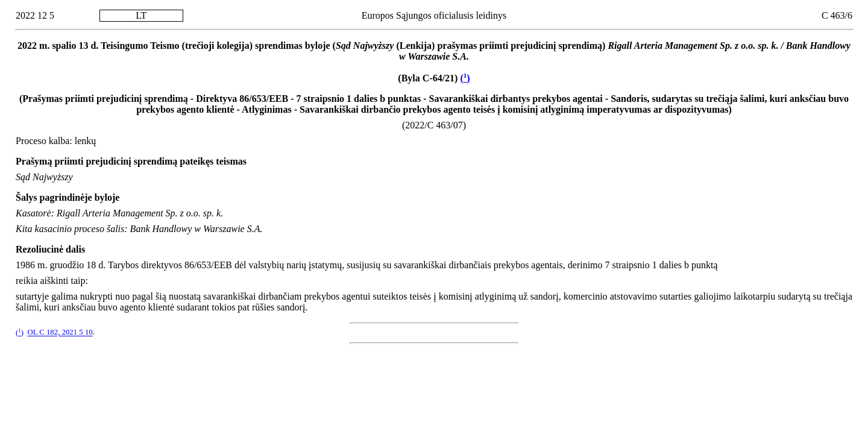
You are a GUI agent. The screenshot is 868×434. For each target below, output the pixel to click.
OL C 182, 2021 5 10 (60, 333)
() (465, 78)
